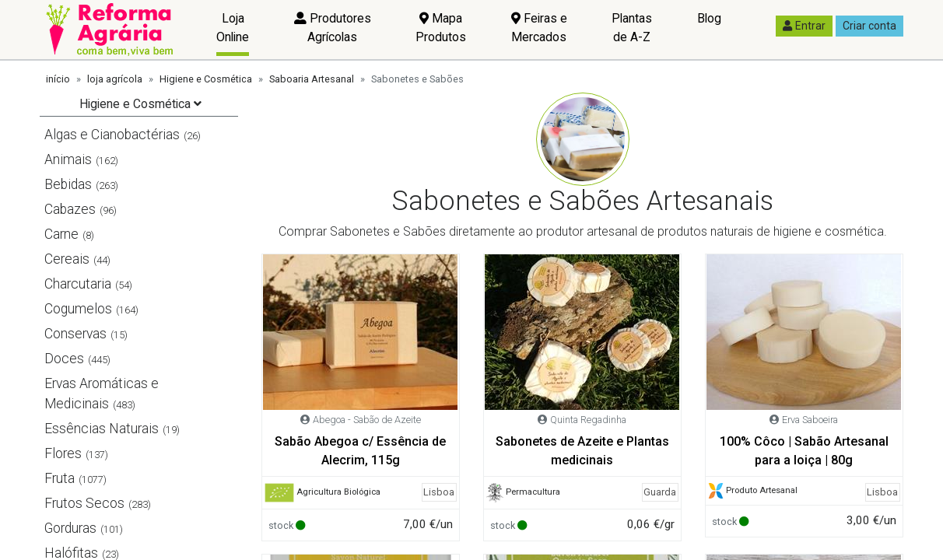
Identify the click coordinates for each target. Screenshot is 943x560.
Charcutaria (78, 284)
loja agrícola (115, 79)
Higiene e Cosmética (206, 79)
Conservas (75, 334)
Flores (63, 453)
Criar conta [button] (869, 26)
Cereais (67, 259)
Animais (68, 159)
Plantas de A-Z (632, 28)
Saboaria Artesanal (312, 79)
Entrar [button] (804, 26)
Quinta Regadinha (588, 420)
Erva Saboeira (810, 420)
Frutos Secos (84, 503)
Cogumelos (78, 309)
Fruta (60, 478)
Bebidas (68, 184)
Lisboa (439, 492)
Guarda (660, 492)
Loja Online (233, 28)
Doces (64, 359)
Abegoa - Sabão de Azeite (367, 420)
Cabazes (70, 209)
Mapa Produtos (441, 28)
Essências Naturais (102, 429)
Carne (61, 234)
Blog (709, 18)
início (58, 79)
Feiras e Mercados (539, 28)
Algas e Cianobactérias (112, 135)
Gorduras (70, 528)
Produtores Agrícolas (333, 28)
